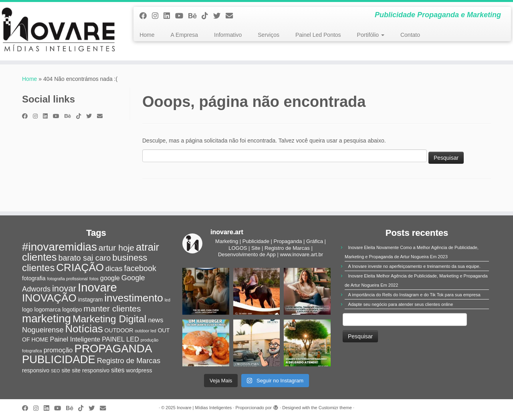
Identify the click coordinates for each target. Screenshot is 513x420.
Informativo (228, 35)
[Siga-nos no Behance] (195, 16)
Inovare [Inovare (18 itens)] (97, 287)
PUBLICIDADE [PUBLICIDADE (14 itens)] (59, 359)
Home (147, 35)
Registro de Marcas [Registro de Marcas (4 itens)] (129, 361)
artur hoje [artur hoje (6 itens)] (116, 248)
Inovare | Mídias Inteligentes (204, 408)
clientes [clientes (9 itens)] (38, 268)
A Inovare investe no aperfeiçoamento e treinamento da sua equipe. (414, 266)
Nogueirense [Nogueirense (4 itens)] (43, 330)
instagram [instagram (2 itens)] (91, 299)
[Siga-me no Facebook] (146, 16)
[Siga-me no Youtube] (182, 16)
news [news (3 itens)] (156, 320)
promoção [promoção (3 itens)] (58, 350)
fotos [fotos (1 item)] (94, 279)
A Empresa (184, 35)
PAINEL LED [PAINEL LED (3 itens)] (120, 339)
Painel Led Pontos (318, 35)
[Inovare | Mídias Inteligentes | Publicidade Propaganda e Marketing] (59, 31)
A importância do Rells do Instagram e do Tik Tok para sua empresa (414, 295)
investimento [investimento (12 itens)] (133, 298)
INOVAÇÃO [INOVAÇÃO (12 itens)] (49, 298)
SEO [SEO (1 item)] (56, 371)
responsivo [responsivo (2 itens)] (36, 370)
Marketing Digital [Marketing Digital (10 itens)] (109, 319)
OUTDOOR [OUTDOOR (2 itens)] (119, 330)
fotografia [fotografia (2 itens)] (34, 278)
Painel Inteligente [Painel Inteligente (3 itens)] (75, 339)
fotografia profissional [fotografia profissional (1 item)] (68, 279)
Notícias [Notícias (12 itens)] (84, 329)
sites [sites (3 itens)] (118, 370)
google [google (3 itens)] (110, 278)
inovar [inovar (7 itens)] (64, 288)
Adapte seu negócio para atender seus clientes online (401, 304)
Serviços (269, 35)
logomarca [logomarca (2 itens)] (48, 309)
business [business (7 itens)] (130, 258)
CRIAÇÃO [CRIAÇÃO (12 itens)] (80, 267)
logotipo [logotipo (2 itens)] (72, 309)
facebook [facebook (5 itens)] (140, 268)
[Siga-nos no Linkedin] (169, 16)
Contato (410, 35)
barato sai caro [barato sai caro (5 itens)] (84, 258)
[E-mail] (232, 16)
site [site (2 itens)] (66, 370)
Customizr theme (335, 408)
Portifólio (371, 35)
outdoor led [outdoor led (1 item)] (145, 331)
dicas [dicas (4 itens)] (114, 268)
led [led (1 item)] (168, 300)
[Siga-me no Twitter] (219, 16)
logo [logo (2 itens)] (27, 309)
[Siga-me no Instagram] (158, 16)
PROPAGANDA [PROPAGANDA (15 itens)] (113, 349)
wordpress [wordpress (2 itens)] (139, 370)
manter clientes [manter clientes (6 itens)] (112, 308)
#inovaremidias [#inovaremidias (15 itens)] (60, 247)
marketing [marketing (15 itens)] (46, 319)
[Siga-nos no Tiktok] (207, 16)
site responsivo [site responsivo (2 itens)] (91, 370)
